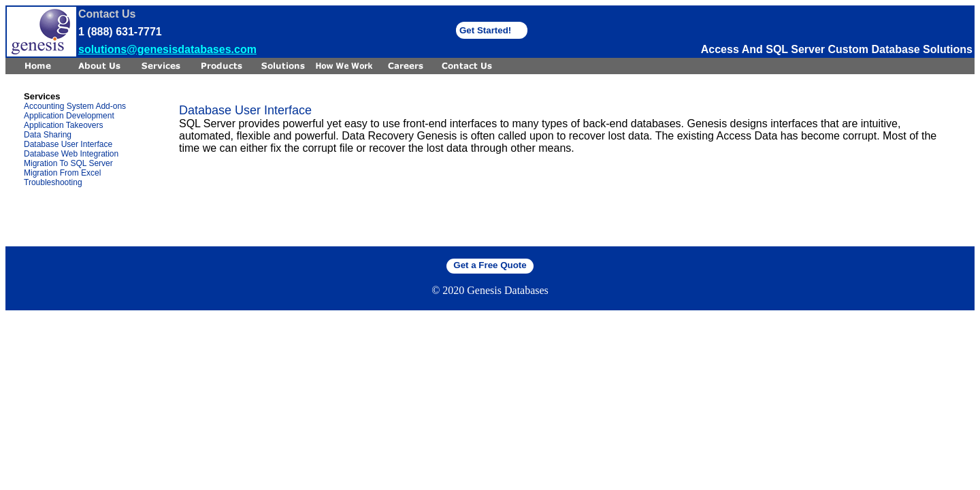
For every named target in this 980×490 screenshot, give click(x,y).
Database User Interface (68, 144)
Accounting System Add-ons (75, 106)
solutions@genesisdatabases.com (167, 49)
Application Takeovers (64, 125)
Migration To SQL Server (68, 163)
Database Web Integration (71, 154)
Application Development (69, 116)
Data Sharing (48, 135)
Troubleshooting (53, 182)
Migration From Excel (62, 173)
